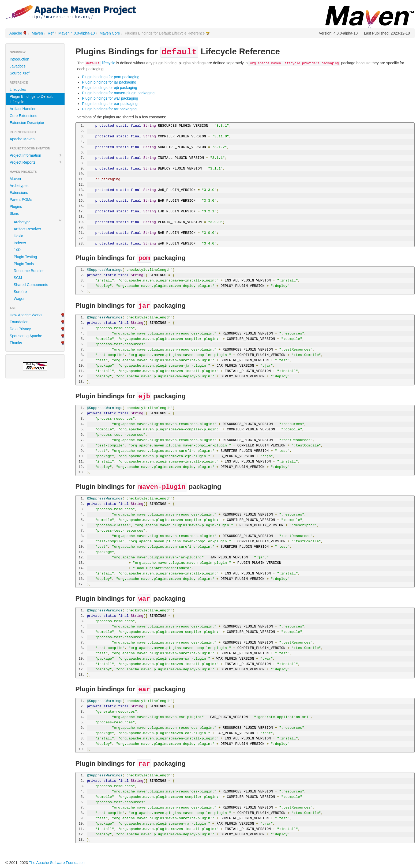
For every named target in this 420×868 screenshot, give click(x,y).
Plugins (16, 206)
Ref (51, 33)
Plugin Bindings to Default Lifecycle (31, 99)
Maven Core (110, 33)
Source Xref (20, 73)
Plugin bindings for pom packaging (111, 77)
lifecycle (100, 63)
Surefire (20, 292)
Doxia (18, 236)
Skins (14, 213)
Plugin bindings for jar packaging (109, 82)
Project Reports (36, 162)
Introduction (19, 59)
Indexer (20, 243)
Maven (37, 33)
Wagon (20, 299)
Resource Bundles (29, 271)
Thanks (16, 343)
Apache (16, 33)
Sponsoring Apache (26, 336)
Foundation (19, 322)
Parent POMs (21, 200)
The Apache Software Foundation (57, 863)
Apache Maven (22, 139)
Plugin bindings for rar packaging (109, 109)
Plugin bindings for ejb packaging (109, 88)
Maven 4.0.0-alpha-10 (77, 33)
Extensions (19, 193)
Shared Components (31, 285)
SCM (18, 278)
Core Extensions (23, 116)
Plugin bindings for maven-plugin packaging (118, 93)
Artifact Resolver (27, 229)
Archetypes (19, 186)
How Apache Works (26, 315)
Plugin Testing (25, 257)
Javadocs (18, 66)
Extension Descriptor (27, 123)
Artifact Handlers (23, 109)
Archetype (22, 222)
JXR (17, 250)
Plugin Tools (24, 264)
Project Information (36, 155)
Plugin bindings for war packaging (110, 98)
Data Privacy (20, 329)
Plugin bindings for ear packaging (110, 104)
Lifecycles (18, 89)
